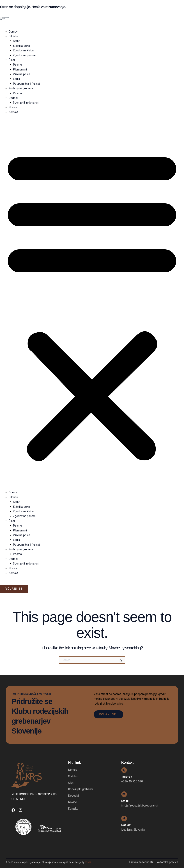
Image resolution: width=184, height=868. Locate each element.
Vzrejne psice (22, 74)
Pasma (17, 93)
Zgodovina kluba (23, 50)
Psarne (17, 65)
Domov (13, 32)
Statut (17, 41)
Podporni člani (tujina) (26, 84)
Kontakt (13, 112)
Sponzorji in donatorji (26, 103)
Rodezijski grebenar (21, 88)
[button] (92, 305)
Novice (13, 107)
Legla (16, 79)
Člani (12, 60)
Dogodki (14, 98)
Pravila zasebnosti (141, 862)
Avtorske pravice (168, 862)
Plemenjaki (20, 69)
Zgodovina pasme (24, 55)
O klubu (13, 36)
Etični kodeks (21, 46)
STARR (88, 862)
